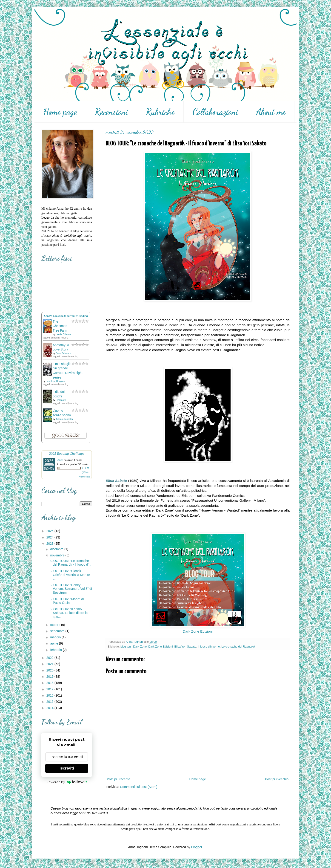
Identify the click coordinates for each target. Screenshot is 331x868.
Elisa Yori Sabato (185, 647)
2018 (50, 683)
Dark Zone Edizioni (198, 631)
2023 (50, 544)
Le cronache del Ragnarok (238, 647)
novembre (58, 555)
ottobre (56, 625)
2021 (50, 664)
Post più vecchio (277, 779)
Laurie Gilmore (63, 334)
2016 (50, 695)
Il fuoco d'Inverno (209, 647)
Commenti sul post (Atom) (139, 787)
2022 (50, 658)
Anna (60, 460)
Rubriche (160, 112)
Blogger (196, 847)
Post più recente (118, 779)
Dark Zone (140, 647)
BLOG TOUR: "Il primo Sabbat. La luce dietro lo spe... (68, 613)
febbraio (56, 650)
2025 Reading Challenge (67, 453)
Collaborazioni (215, 112)
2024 (50, 537)
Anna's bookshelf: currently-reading (66, 316)
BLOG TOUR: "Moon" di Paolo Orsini (67, 601)
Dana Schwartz (63, 353)
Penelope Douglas (55, 381)
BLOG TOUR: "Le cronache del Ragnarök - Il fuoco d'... (70, 563)
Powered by (67, 782)
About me (271, 112)
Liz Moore (61, 400)
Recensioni (111, 112)
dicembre (57, 549)
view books (85, 477)
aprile (54, 643)
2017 (50, 689)
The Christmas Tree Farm (60, 326)
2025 (50, 531)
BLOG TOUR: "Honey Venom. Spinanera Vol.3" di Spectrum (71, 589)
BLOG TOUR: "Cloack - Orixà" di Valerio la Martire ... (70, 575)
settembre (58, 631)
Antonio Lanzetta (64, 419)
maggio (56, 637)
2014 (50, 708)
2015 (50, 702)
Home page (60, 112)
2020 (50, 670)
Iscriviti (67, 768)
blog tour (126, 647)
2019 (50, 677)
